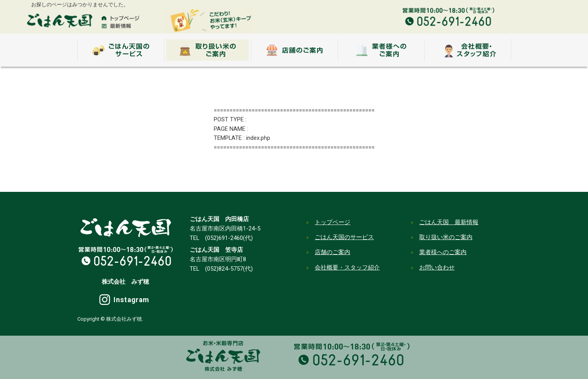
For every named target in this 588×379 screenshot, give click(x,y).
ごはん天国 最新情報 (449, 222)
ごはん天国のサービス (344, 237)
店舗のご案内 (332, 252)
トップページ (332, 222)
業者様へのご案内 (443, 252)
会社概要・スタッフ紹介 (347, 268)
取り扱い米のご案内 (446, 237)
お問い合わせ (437, 268)
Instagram (131, 300)
